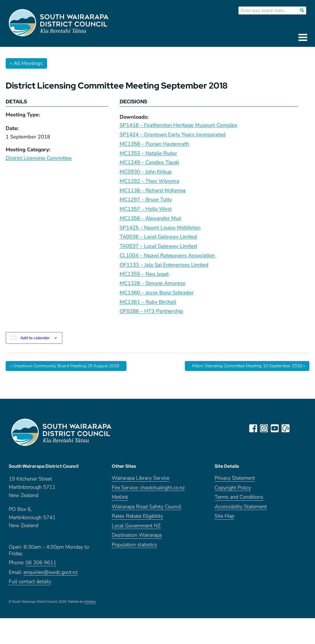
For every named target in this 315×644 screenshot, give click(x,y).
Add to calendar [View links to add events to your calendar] (35, 338)
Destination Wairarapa (137, 537)
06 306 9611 (41, 565)
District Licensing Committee (39, 158)
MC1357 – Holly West (146, 209)
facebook (253, 428)
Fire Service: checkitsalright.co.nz (148, 490)
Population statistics (134, 547)
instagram (264, 428)
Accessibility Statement (241, 509)
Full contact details (30, 584)
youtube (275, 428)
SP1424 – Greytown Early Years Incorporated (173, 135)
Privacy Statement (235, 480)
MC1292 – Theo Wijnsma (149, 181)
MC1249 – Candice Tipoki (149, 162)
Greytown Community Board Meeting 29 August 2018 (67, 366)
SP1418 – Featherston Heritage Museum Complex (178, 125)
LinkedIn (297, 428)
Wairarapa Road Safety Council (146, 509)
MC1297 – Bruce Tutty (146, 200)
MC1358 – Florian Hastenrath (154, 144)
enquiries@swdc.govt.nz (51, 574)
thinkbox (90, 604)
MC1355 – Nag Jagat (144, 274)
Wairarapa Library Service (140, 480)
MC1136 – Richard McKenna (153, 190)
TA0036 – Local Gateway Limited (158, 237)
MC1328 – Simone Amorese (153, 283)
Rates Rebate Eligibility (137, 518)
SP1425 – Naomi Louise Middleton (160, 228)
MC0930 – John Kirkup (146, 172)
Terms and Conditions (239, 499)
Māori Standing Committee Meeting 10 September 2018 (245, 366)
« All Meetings (26, 63)
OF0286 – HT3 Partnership (151, 311)
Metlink (120, 499)
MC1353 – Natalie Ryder (148, 153)
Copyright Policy (233, 490)
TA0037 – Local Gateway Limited (158, 246)
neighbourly (286, 428)
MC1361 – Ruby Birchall (148, 302)
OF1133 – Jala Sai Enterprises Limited (164, 265)
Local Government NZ (136, 528)
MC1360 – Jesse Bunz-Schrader (157, 293)
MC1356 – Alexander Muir (151, 218)
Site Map (224, 518)
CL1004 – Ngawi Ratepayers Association (168, 255)
